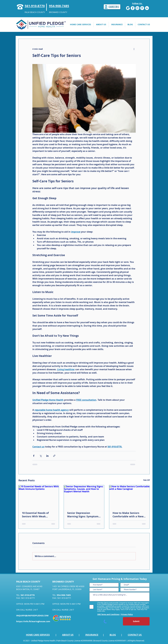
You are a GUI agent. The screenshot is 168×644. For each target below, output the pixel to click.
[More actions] (134, 49)
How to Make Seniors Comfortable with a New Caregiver (128, 515)
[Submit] (136, 621)
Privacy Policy (127, 614)
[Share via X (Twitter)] (41, 456)
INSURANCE (92, 635)
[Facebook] (133, 8)
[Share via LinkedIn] (47, 456)
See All (146, 480)
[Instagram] (137, 8)
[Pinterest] (142, 8)
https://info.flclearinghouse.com (33, 621)
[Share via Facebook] (34, 456)
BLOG (113, 635)
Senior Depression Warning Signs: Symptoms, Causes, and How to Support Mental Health (84, 515)
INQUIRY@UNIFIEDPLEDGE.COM (32, 616)
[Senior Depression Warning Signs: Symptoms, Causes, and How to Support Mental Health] (84, 496)
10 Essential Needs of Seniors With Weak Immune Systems (35, 515)
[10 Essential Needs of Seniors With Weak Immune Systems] (39, 496)
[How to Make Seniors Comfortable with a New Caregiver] (129, 496)
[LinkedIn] (147, 8)
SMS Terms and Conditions (108, 614)
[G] (128, 8)
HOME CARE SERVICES (38, 635)
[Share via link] (54, 456)
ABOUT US (68, 635)
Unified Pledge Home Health (43, 641)
